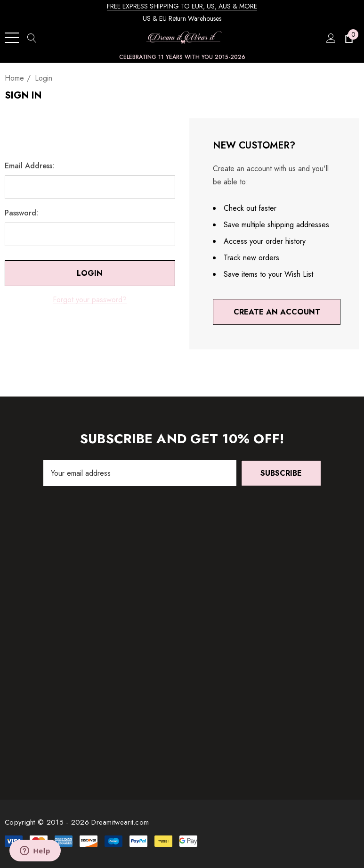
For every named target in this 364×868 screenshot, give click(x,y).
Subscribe (281, 473)
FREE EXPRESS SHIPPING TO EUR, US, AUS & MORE (182, 6)
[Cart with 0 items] (348, 38)
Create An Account (276, 312)
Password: (21, 213)
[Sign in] (330, 38)
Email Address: (29, 166)
